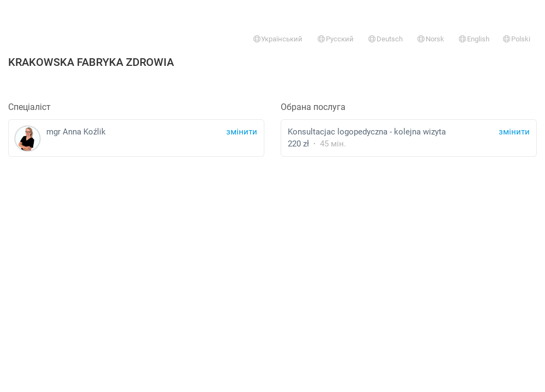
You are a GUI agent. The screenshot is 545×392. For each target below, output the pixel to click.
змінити (514, 132)
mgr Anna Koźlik (136, 139)
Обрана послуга (313, 107)
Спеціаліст (29, 107)
